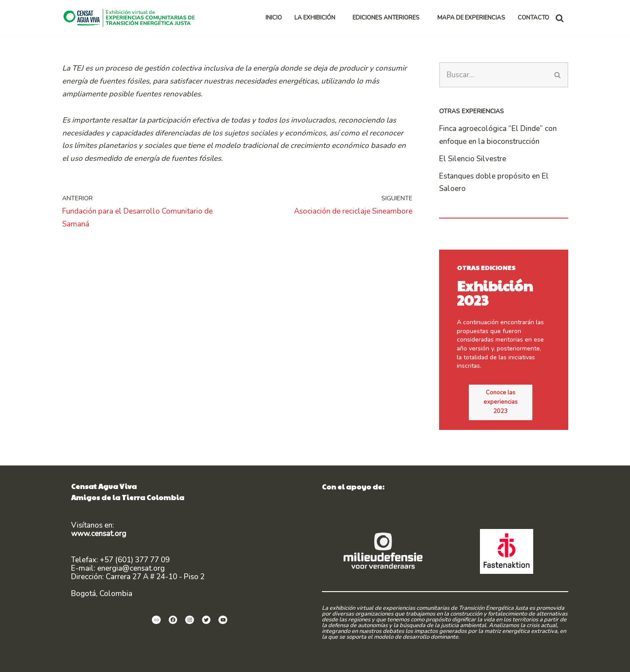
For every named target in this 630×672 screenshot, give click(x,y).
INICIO (274, 18)
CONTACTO (533, 18)
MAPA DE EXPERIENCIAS (471, 18)
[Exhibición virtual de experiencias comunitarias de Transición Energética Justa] (131, 18)
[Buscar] (560, 18)
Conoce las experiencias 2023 (508, 389)
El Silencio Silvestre (473, 159)
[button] (339, 18)
